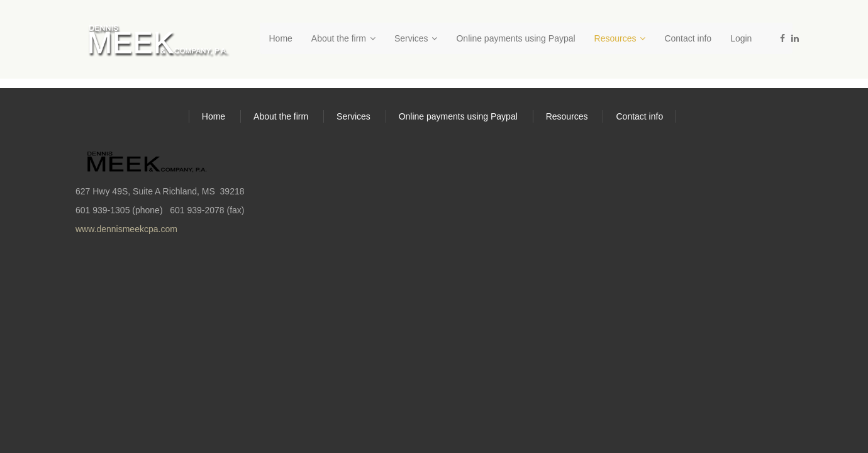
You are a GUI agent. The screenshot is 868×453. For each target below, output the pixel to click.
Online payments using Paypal (515, 38)
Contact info (688, 38)
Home (281, 38)
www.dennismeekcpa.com (126, 229)
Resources (620, 38)
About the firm (343, 38)
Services (416, 38)
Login (741, 38)
